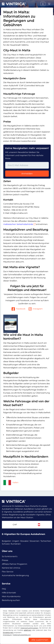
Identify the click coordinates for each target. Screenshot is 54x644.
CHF (15, 525)
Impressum (7, 635)
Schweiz (6, 544)
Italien (11, 482)
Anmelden (27, 174)
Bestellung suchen (11, 600)
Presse (5, 560)
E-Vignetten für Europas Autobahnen (24, 534)
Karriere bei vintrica (11, 568)
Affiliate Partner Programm (15, 564)
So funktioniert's (10, 556)
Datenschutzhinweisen (29, 628)
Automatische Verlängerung (15, 575)
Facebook (18, 309)
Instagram (35, 309)
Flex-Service (8, 572)
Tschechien (46, 541)
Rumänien (16, 544)
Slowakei (24, 541)
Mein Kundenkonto (11, 596)
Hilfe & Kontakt (9, 593)
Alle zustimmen (40, 640)
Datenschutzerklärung (22, 635)
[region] (27, 642)
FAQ (4, 589)
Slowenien (35, 541)
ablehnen (28, 630)
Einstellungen (8, 633)
